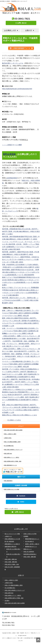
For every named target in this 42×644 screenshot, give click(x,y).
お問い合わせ (21, 23)
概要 (20, 145)
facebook (21, 496)
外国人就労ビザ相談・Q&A (12, 564)
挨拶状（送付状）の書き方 (32, 544)
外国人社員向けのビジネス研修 (11, 489)
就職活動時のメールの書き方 (12, 544)
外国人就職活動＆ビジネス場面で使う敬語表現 (12, 540)
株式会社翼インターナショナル (13, 63)
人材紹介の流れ (8, 438)
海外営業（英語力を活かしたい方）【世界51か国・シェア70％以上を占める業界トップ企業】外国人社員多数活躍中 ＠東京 (20, 300)
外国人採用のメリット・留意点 (11, 457)
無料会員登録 (9, 154)
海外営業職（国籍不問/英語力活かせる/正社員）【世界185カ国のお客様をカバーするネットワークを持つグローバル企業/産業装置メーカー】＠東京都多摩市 (21, 272)
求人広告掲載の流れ (9, 446)
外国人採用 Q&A (8, 454)
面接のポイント (28, 549)
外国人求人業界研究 (29, 552)
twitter (21, 502)
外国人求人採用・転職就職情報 (12, 568)
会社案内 (7, 601)
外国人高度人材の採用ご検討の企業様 (13, 430)
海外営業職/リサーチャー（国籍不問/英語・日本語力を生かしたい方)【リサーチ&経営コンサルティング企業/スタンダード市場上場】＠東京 (21, 260)
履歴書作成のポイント (31, 547)
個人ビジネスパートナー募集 (12, 534)
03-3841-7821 (22, 19)
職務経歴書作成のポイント (32, 539)
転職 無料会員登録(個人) (30, 554)
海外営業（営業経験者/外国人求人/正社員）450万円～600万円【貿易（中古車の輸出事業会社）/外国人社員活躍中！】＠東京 (21, 231)
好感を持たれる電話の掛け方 (13, 550)
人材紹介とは (8, 536)
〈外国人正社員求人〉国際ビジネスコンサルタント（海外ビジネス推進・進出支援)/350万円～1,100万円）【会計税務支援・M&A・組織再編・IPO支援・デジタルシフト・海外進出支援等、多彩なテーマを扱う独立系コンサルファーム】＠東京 (21, 354)
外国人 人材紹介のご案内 (10, 434)
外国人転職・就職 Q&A (11, 559)
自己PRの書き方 (29, 541)
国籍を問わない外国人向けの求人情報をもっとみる (19, 415)
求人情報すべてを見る (14, 420)
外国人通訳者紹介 (8, 481)
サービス (16, 145)
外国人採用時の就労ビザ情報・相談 (13, 461)
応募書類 (26, 536)
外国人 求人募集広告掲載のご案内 (12, 442)
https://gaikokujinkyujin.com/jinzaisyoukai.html (17, 89)
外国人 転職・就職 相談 (11, 562)
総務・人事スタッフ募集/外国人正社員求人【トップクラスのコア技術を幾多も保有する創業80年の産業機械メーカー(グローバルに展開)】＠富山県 (20, 313)
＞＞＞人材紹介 (7, 145)
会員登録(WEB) (12, 178)
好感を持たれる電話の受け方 (13, 555)
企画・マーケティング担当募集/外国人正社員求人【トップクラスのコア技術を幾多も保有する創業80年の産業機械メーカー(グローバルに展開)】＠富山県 (20, 331)
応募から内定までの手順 (30, 534)
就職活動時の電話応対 (10, 547)
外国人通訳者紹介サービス (10, 465)
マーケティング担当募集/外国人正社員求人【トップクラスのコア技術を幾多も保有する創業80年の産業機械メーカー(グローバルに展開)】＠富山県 (20, 364)
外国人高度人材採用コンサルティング (13, 450)
